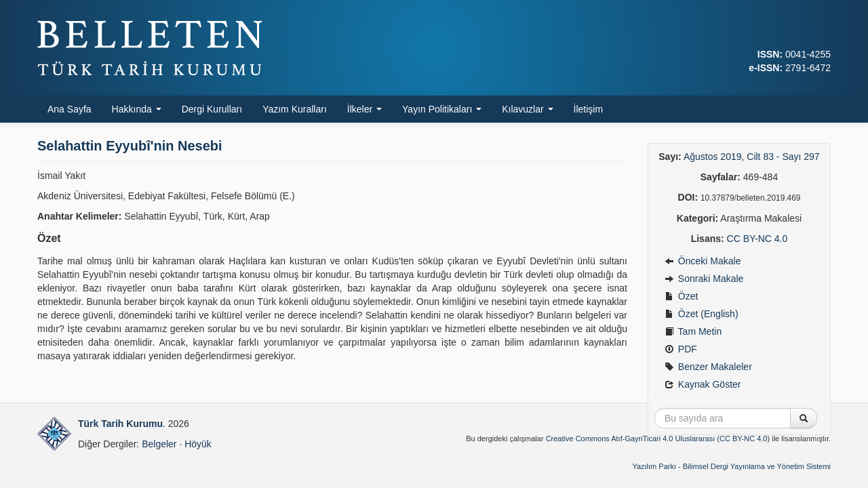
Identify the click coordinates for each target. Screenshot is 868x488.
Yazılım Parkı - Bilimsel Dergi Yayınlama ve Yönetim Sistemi (731, 466)
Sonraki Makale (704, 279)
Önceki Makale (703, 261)
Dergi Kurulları (212, 109)
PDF (681, 349)
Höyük (198, 444)
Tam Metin (693, 331)
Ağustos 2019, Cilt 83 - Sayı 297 (752, 157)
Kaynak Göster (703, 384)
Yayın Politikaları (442, 109)
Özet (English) (702, 314)
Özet (681, 296)
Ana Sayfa (70, 109)
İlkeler (364, 109)
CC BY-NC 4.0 (757, 239)
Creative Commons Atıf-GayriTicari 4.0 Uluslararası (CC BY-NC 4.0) (658, 439)
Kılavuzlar (527, 109)
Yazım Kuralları (295, 109)
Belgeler (159, 444)
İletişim (589, 109)
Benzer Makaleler (708, 367)
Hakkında (137, 109)
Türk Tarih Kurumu (120, 424)
